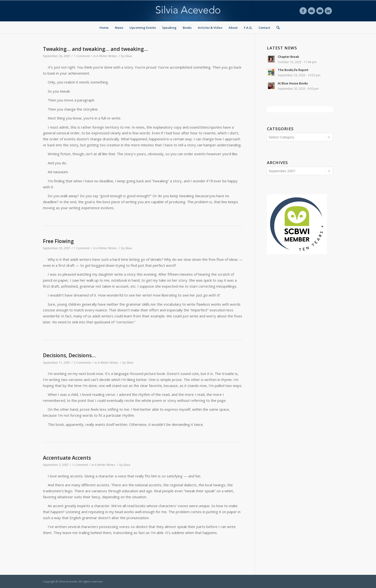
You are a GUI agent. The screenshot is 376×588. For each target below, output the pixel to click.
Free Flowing (58, 241)
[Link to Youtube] (320, 11)
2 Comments (82, 363)
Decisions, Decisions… (69, 355)
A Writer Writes (107, 56)
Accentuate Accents (67, 458)
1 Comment (82, 56)
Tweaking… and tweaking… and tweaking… (95, 49)
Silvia (129, 56)
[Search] (276, 28)
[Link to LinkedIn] (328, 11)
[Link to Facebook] (303, 11)
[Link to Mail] (311, 11)
